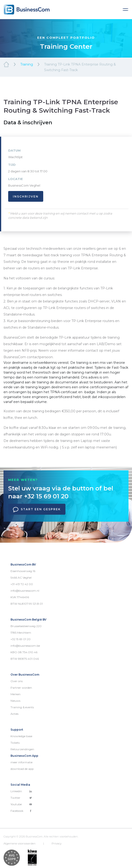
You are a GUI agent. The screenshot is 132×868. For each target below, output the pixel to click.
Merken (16, 694)
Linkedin (21, 791)
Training (27, 64)
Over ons (17, 681)
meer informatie (21, 762)
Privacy (57, 843)
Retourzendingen (22, 749)
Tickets (15, 743)
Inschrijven (26, 196)
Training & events (22, 707)
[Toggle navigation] (125, 10)
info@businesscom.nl (25, 591)
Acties (14, 714)
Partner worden (21, 688)
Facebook (21, 811)
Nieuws (15, 701)
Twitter (21, 798)
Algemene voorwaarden (20, 843)
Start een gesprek (37, 510)
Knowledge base (21, 736)
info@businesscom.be (25, 646)
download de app (22, 769)
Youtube (21, 804)
